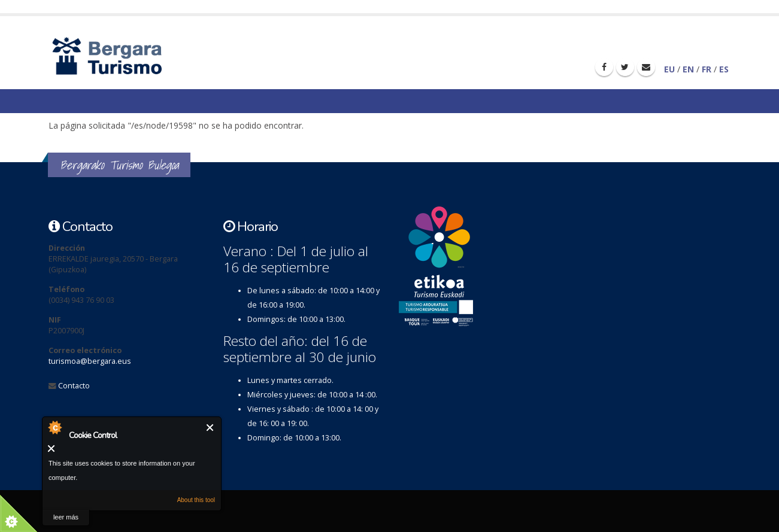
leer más (66, 517)
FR (707, 69)
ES (724, 69)
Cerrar (210, 428)
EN (688, 69)
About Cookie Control (54, 427)
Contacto (74, 386)
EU (669, 69)
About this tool (196, 500)
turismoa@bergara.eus (90, 361)
